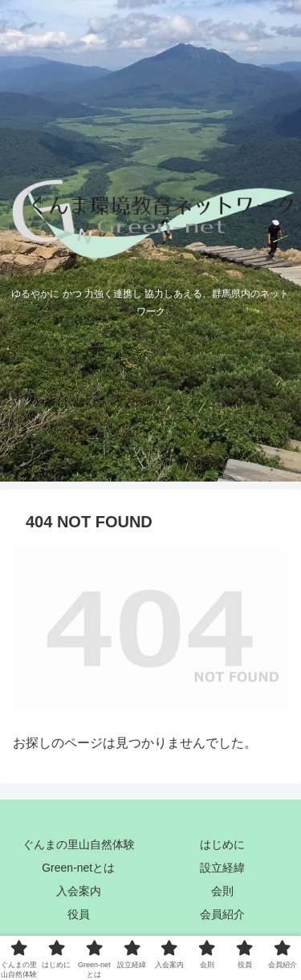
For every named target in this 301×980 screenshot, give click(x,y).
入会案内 (79, 891)
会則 (222, 891)
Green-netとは (78, 868)
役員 (79, 914)
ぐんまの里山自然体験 (79, 844)
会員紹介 (222, 914)
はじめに (222, 844)
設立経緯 (222, 868)
